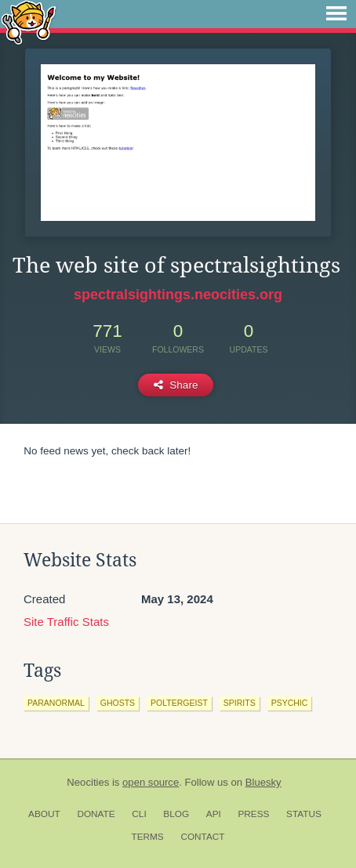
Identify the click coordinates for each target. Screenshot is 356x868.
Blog (176, 814)
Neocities (88, 782)
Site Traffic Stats (66, 622)
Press (253, 814)
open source (151, 782)
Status (304, 814)
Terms (147, 837)
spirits (240, 703)
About (44, 814)
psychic (290, 703)
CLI (139, 814)
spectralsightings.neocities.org (178, 295)
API (214, 814)
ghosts (118, 703)
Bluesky (263, 782)
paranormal (56, 703)
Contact (202, 837)
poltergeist (179, 703)
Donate (96, 814)
